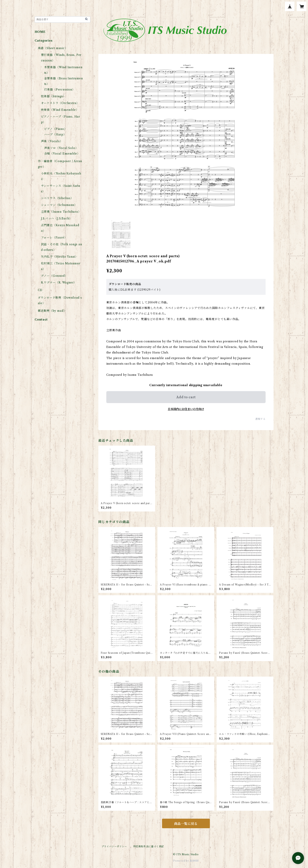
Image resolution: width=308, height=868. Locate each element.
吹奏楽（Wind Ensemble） (60, 110)
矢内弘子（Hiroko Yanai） (60, 257)
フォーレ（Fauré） (54, 238)
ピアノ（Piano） (56, 129)
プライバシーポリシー (114, 846)
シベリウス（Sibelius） (57, 198)
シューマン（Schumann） (59, 205)
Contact (41, 320)
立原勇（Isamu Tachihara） (61, 212)
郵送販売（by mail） (52, 311)
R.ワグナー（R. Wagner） (59, 283)
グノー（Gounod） (54, 276)
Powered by (186, 861)
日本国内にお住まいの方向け (186, 409)
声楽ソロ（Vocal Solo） (61, 148)
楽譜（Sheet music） (53, 48)
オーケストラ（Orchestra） (60, 103)
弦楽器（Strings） (53, 96)
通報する (260, 419)
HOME (40, 32)
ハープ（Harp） (55, 134)
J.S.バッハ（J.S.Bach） (57, 218)
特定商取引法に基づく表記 (149, 846)
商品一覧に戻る (186, 824)
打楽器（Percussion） (60, 90)
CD (40, 290)
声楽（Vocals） (52, 141)
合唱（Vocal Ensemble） (62, 154)
